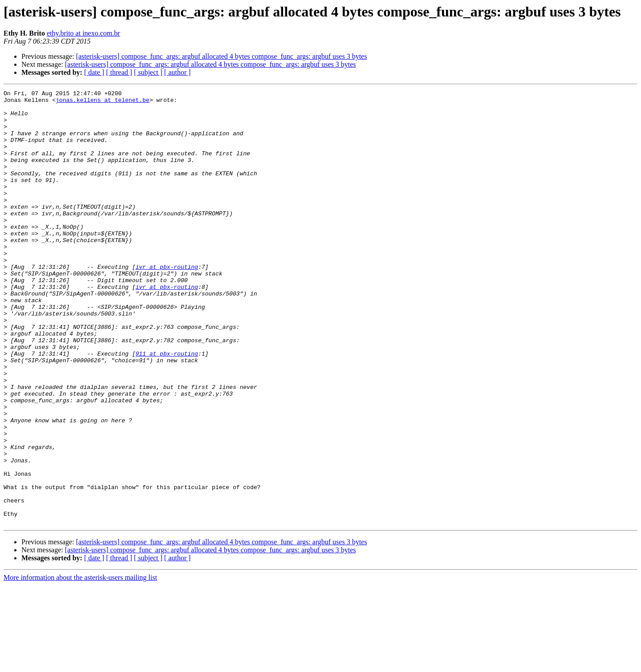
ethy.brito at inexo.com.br (83, 33)
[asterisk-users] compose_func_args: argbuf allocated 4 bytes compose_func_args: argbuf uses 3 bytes (222, 56)
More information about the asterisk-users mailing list (80, 664)
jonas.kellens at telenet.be (103, 102)
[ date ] (94, 72)
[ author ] (178, 72)
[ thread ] (119, 72)
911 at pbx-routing (166, 407)
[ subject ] (148, 72)
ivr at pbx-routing (166, 303)
